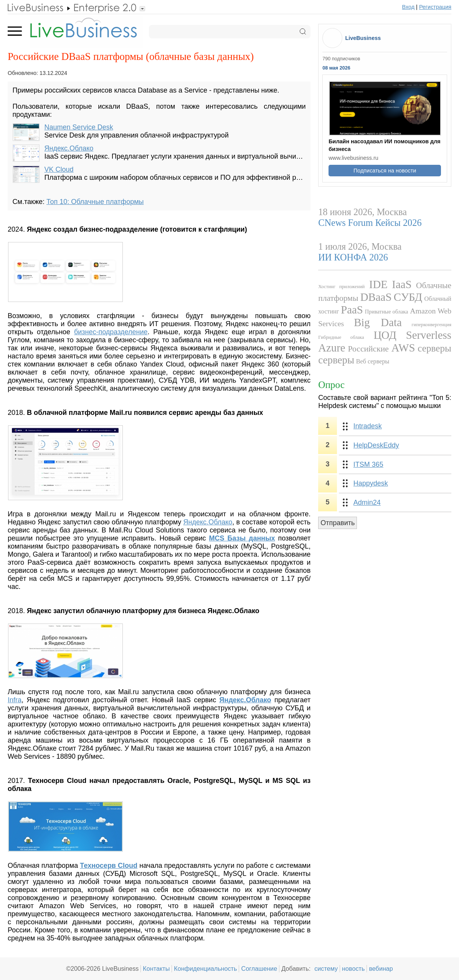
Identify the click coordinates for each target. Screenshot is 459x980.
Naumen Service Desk (79, 127)
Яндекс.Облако (69, 148)
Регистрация (435, 7)
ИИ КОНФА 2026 (353, 257)
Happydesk (371, 483)
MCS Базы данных (242, 538)
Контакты (156, 968)
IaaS (402, 284)
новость (353, 968)
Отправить (338, 523)
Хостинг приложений (341, 287)
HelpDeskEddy (376, 445)
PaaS (352, 310)
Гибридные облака (341, 337)
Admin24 (367, 502)
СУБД (408, 297)
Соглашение (259, 968)
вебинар (381, 968)
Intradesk (368, 426)
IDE (378, 284)
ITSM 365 (368, 464)
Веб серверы (373, 361)
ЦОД (385, 335)
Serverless (429, 335)
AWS (403, 348)
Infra (15, 700)
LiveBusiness (363, 38)
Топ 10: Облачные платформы (95, 202)
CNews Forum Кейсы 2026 (370, 223)
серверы (434, 348)
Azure (332, 348)
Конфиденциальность (205, 968)
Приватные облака (387, 312)
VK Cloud (59, 169)
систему (326, 968)
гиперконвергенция (432, 325)
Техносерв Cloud (109, 866)
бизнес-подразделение (111, 332)
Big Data (378, 322)
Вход (409, 7)
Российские (368, 349)
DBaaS (376, 297)
